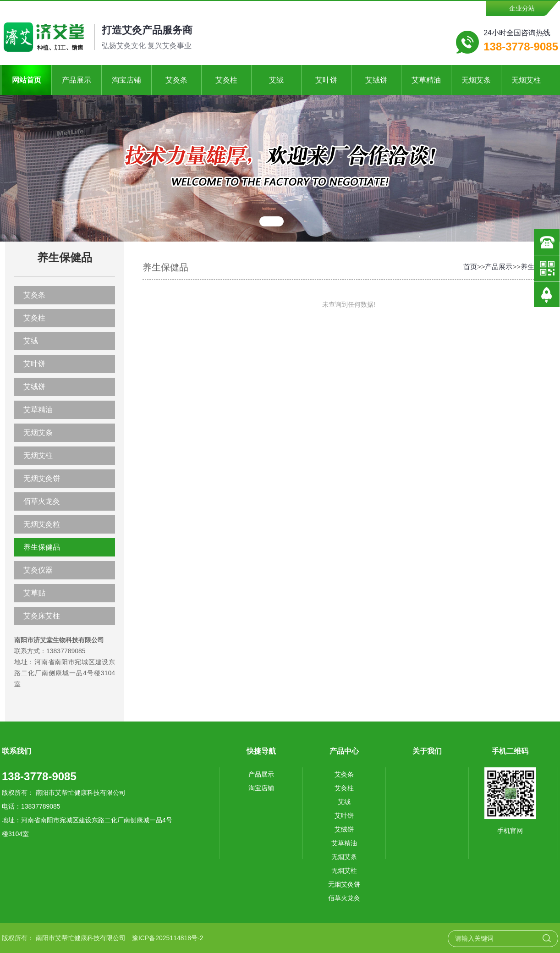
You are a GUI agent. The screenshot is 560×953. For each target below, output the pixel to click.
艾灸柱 (226, 80)
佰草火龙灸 (42, 501)
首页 (470, 267)
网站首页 (27, 80)
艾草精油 (426, 80)
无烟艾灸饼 (42, 478)
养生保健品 (42, 547)
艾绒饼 (376, 80)
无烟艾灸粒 (42, 524)
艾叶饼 (326, 80)
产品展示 (77, 80)
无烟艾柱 (526, 80)
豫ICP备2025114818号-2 (168, 938)
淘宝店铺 (126, 80)
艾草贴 (34, 593)
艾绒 (276, 80)
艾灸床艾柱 (42, 616)
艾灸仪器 (38, 570)
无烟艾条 (476, 80)
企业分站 (522, 8)
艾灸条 (176, 80)
